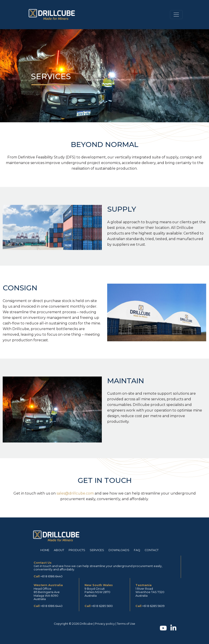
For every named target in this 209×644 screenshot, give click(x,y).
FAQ (137, 550)
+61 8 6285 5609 (153, 606)
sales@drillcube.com (75, 493)
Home (45, 550)
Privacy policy (105, 624)
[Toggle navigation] (176, 15)
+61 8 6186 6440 (51, 576)
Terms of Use (126, 624)
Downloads (119, 550)
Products (77, 550)
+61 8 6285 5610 (102, 606)
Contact (152, 550)
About (59, 550)
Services (97, 550)
